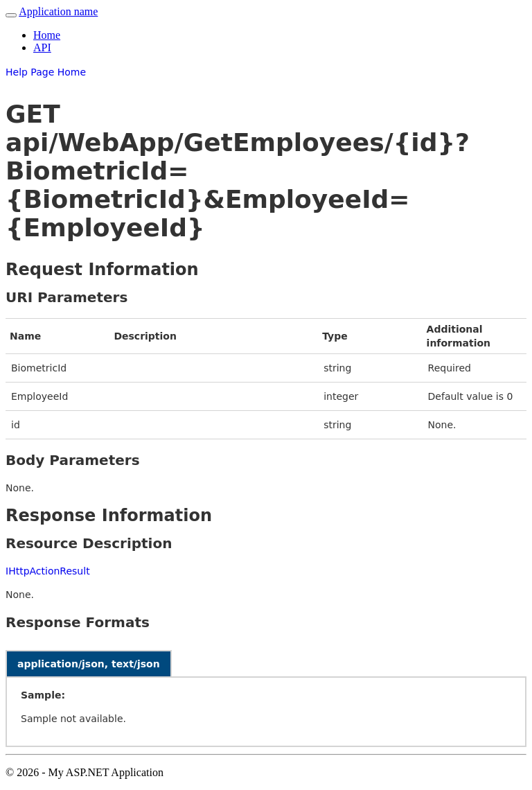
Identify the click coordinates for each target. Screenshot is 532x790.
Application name (58, 11)
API (42, 47)
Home (47, 35)
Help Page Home (46, 72)
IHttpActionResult (48, 571)
